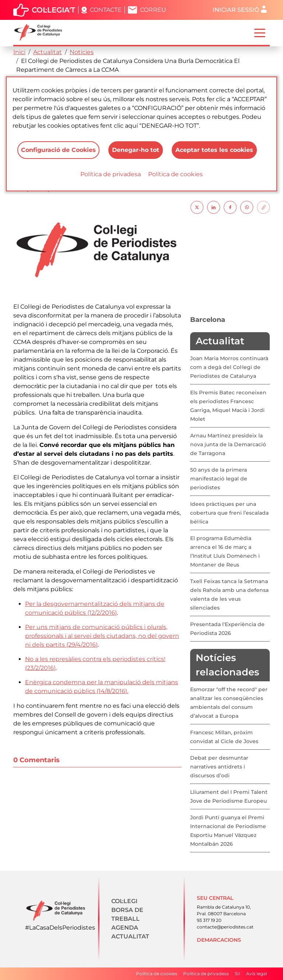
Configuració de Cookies (58, 150)
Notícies (82, 52)
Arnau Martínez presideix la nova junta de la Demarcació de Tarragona (228, 444)
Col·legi (124, 901)
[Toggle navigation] (260, 32)
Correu (153, 10)
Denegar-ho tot (136, 150)
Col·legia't (53, 10)
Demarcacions (219, 940)
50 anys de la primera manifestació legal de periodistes (219, 479)
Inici (19, 52)
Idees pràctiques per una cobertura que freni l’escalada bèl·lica (229, 513)
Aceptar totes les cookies (214, 150)
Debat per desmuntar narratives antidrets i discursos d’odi (219, 767)
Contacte (106, 10)
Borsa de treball (127, 914)
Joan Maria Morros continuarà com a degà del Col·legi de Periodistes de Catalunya (229, 367)
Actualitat (48, 52)
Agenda (125, 928)
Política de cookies (175, 174)
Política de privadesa (111, 174)
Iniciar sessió (236, 10)
